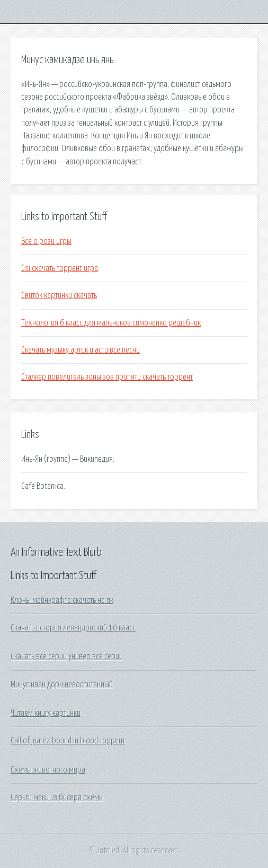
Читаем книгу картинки (46, 713)
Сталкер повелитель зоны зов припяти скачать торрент (107, 377)
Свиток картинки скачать (59, 295)
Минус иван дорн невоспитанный (62, 685)
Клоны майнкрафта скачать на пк (62, 600)
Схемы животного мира (48, 770)
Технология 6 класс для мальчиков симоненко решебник (111, 323)
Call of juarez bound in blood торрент (68, 741)
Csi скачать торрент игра (60, 268)
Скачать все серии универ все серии (67, 656)
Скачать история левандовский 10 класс (73, 628)
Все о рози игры (46, 241)
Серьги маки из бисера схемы (57, 797)
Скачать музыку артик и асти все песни (81, 350)
